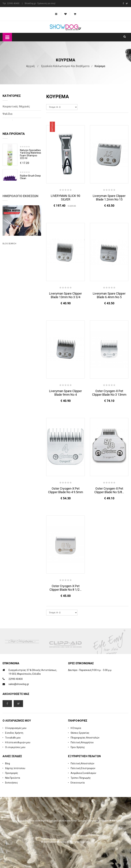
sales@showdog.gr (19, 684)
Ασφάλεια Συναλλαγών (83, 773)
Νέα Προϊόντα (13, 778)
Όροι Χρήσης (78, 747)
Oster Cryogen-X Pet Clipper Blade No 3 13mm (109, 393)
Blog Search (9, 331)
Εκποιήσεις (12, 783)
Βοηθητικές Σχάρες (15, 129)
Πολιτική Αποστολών (82, 763)
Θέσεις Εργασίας (80, 733)
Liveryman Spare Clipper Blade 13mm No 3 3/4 (65, 295)
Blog (8, 763)
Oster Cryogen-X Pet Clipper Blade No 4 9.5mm (66, 490)
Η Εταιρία (76, 728)
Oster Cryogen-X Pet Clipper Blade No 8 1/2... (65, 588)
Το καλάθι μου (13, 738)
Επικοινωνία (78, 783)
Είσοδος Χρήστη (14, 733)
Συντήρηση (9, 136)
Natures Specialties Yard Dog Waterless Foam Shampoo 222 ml (31, 172)
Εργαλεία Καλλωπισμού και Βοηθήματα (65, 66)
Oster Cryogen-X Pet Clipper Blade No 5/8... (109, 490)
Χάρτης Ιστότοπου (15, 768)
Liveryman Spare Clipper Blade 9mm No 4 (65, 393)
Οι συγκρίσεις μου (15, 747)
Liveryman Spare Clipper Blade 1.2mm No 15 (109, 198)
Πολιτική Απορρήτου (82, 742)
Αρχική (30, 66)
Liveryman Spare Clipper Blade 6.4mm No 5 (109, 295)
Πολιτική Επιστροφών (83, 768)
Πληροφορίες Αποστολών (85, 738)
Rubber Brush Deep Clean (30, 195)
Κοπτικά (8, 121)
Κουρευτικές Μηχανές (16, 106)
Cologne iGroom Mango (29, 221)
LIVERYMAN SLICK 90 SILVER (65, 198)
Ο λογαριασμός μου (16, 728)
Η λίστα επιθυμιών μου (18, 742)
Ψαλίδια (7, 114)
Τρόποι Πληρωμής (81, 778)
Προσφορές (12, 773)
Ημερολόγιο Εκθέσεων (20, 250)
